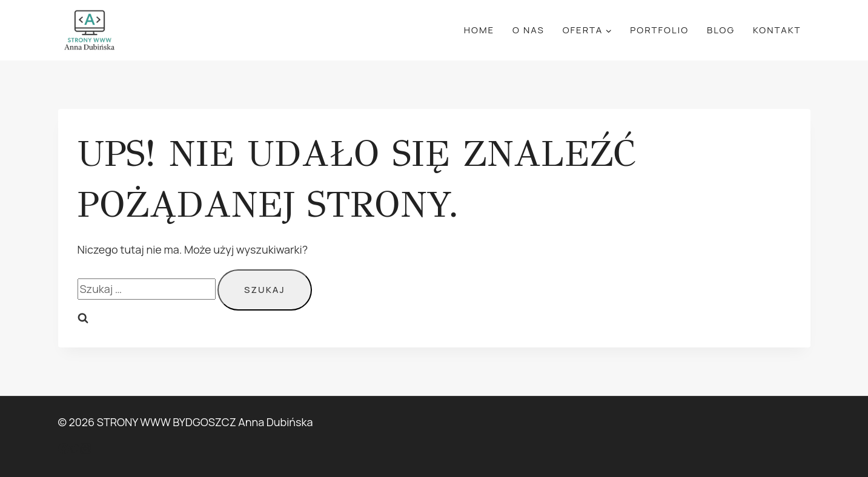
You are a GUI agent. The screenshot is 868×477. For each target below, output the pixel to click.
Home (479, 30)
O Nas (528, 30)
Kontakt (777, 30)
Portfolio (659, 30)
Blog (721, 30)
